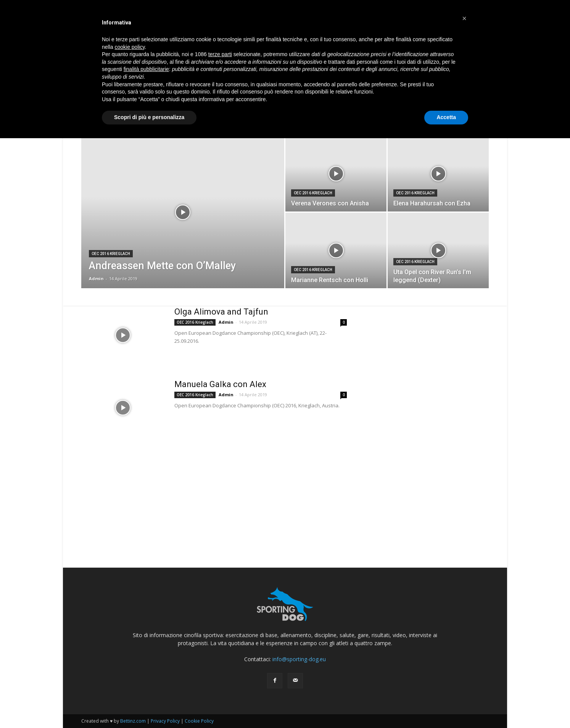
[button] (464, 18)
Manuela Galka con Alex (220, 384)
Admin (96, 278)
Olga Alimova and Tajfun (221, 312)
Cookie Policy (199, 721)
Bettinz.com (133, 721)
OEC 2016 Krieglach (111, 254)
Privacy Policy (165, 721)
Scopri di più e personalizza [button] (149, 117)
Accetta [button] (446, 117)
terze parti (220, 54)
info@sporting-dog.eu (299, 659)
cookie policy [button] (130, 47)
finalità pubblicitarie (146, 69)
